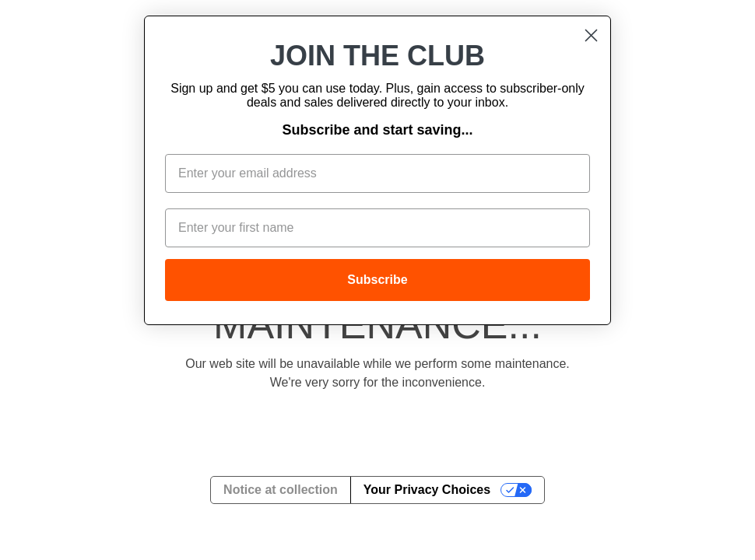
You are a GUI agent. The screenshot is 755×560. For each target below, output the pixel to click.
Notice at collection (281, 490)
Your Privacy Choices (427, 490)
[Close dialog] (591, 35)
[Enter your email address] (377, 173)
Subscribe (377, 280)
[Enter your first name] (377, 228)
